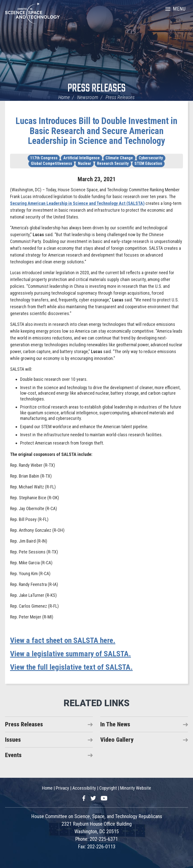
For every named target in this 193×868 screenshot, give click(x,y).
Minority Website (136, 788)
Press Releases (97, 89)
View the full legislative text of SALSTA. (71, 667)
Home (64, 97)
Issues (13, 740)
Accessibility (84, 788)
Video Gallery (117, 740)
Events (13, 755)
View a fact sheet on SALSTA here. (63, 640)
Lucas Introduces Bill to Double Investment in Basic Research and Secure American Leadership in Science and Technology (96, 131)
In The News (115, 724)
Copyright (108, 788)
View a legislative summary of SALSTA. (70, 654)
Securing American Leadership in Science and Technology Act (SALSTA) (77, 203)
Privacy (62, 788)
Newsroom (88, 97)
